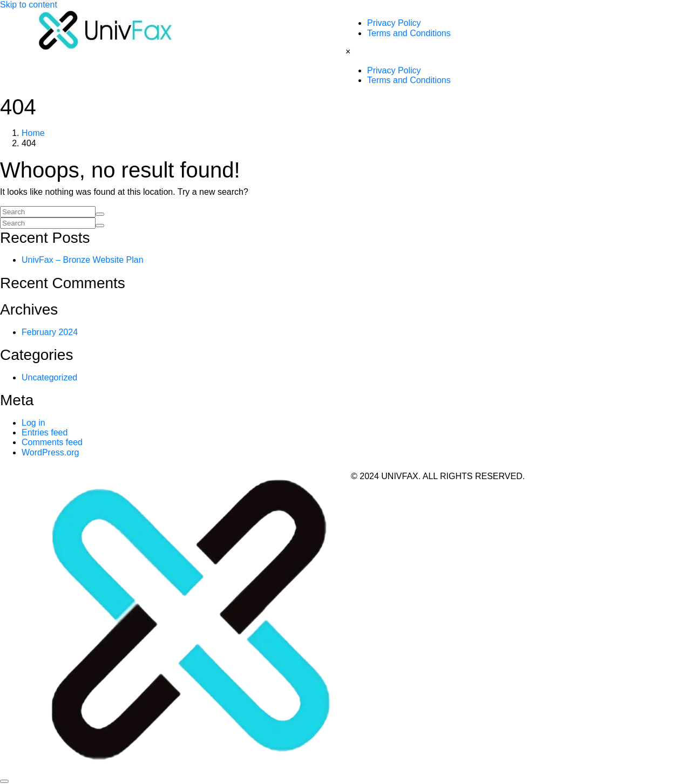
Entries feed (45, 432)
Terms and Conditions (409, 33)
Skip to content (29, 5)
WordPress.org (50, 452)
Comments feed (52, 442)
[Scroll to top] (4, 781)
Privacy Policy (394, 23)
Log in (33, 423)
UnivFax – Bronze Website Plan (83, 260)
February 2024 (50, 332)
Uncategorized (49, 377)
